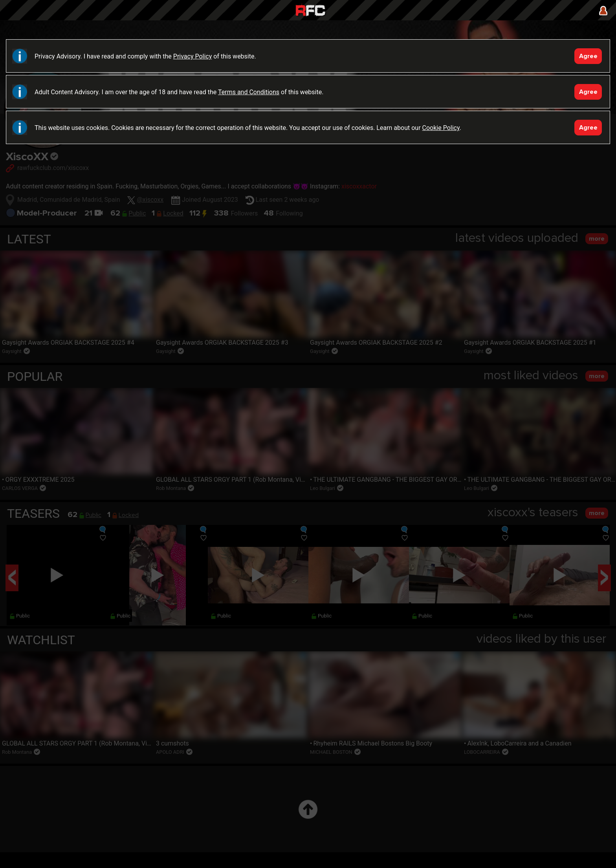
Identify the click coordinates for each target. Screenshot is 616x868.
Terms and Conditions (249, 92)
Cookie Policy (441, 128)
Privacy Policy (193, 56)
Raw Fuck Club (310, 11)
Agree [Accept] (588, 56)
